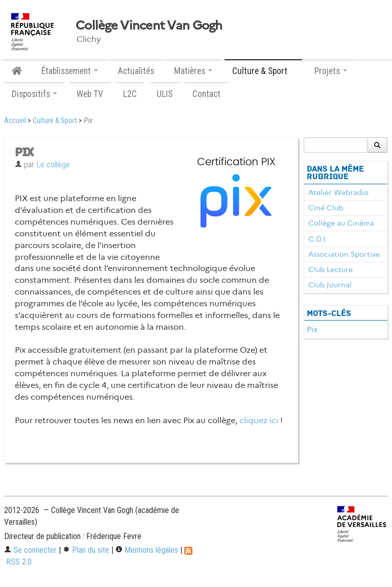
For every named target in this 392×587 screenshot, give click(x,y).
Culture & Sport (55, 121)
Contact (206, 94)
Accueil (15, 121)
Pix (312, 329)
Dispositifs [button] (34, 94)
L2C (130, 94)
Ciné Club (326, 208)
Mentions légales (147, 550)
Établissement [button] (70, 71)
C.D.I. (318, 239)
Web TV (90, 94)
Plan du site (86, 550)
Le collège (53, 165)
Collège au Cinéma (341, 223)
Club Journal (330, 285)
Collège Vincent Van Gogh (149, 26)
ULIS (165, 94)
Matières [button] (193, 71)
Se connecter (30, 550)
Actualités (136, 71)
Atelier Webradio (338, 192)
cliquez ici (259, 420)
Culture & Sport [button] (263, 71)
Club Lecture (330, 270)
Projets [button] (331, 71)
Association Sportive (344, 254)
